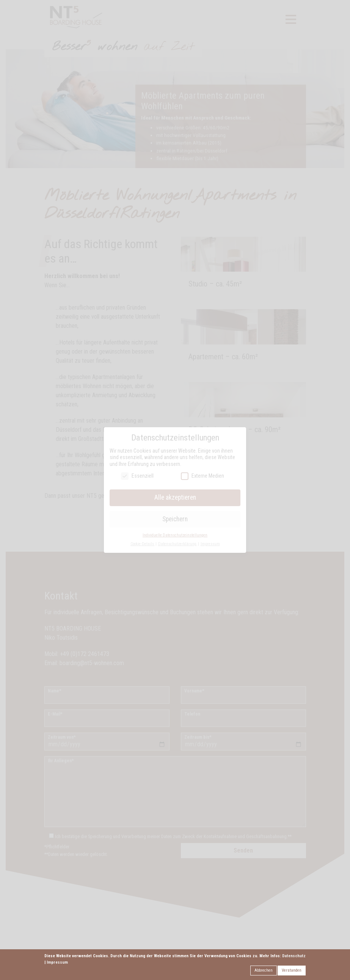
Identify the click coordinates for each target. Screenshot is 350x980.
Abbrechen (264, 970)
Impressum (57, 962)
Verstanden (292, 970)
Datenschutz (294, 956)
